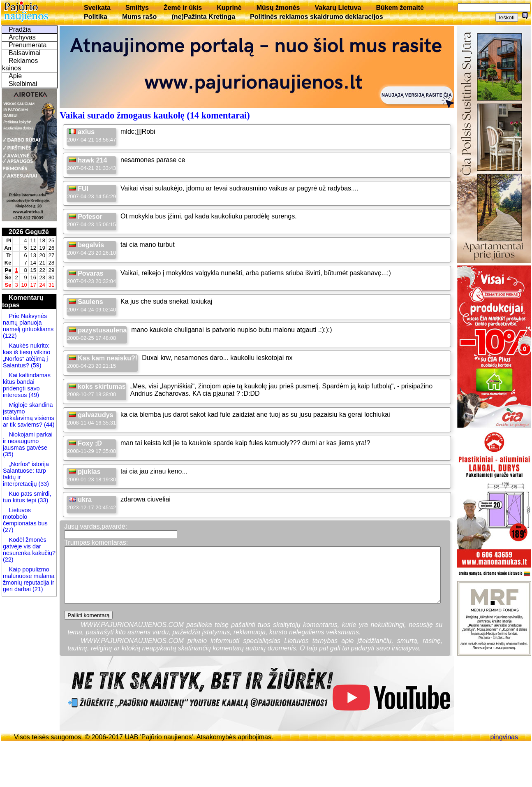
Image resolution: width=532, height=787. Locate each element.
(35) (8, 454)
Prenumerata (28, 45)
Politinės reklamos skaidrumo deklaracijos (317, 17)
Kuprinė (229, 8)
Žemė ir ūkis (183, 8)
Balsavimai (24, 53)
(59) (35, 365)
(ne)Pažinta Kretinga (203, 17)
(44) (49, 425)
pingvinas (504, 737)
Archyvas (22, 37)
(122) (10, 336)
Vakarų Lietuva (338, 8)
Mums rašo (139, 17)
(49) (33, 395)
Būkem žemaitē (400, 8)
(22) (8, 559)
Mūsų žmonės (278, 8)
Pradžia (20, 29)
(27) (8, 530)
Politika (96, 17)
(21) (37, 589)
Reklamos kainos (20, 64)
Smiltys (137, 8)
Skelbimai (23, 84)
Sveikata (97, 8)
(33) (44, 484)
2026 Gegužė (29, 232)
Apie (15, 76)
